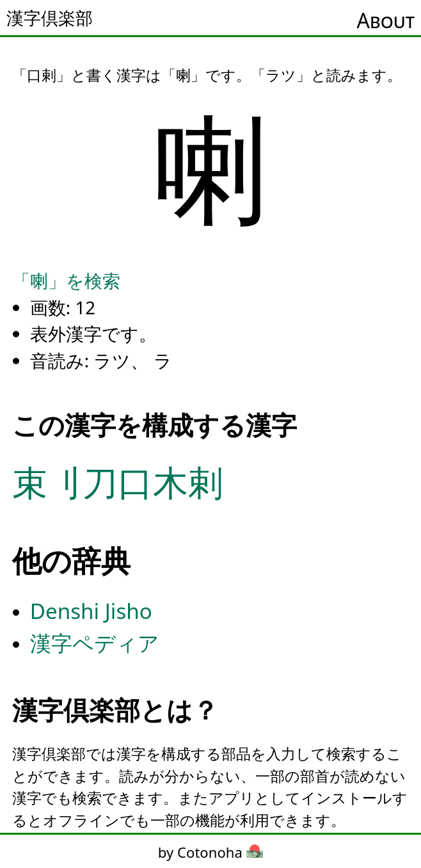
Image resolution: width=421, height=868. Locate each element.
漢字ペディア (95, 643)
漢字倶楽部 (50, 18)
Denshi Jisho (91, 611)
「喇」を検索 (66, 280)
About (386, 20)
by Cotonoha (210, 852)
